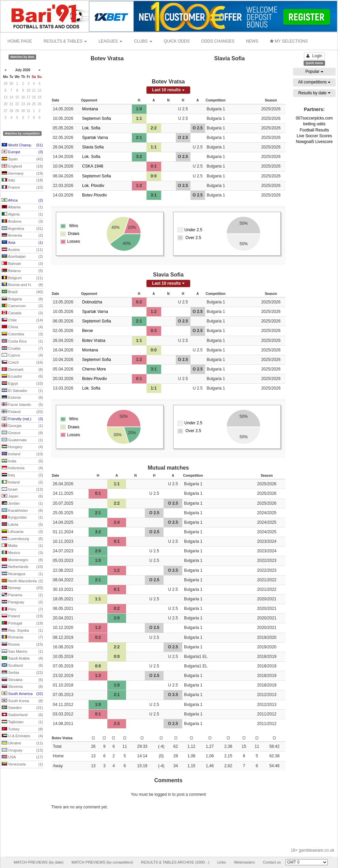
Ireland (22, 483)
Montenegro (22, 560)
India (22, 461)
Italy (22, 180)
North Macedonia (22, 581)
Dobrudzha (92, 302)
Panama (22, 595)
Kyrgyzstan (22, 518)
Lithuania (22, 532)
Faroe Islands (22, 405)
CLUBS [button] (143, 41)
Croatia (22, 349)
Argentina (22, 229)
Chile (22, 320)
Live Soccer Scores (314, 136)
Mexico (22, 553)
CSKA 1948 (93, 166)
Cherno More (94, 369)
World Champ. (22, 145)
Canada (22, 313)
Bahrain (22, 264)
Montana (90, 109)
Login (314, 56)
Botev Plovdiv (95, 195)
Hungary (22, 447)
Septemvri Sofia (97, 119)
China (22, 327)
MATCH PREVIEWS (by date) (39, 862)
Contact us (272, 862)
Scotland (22, 666)
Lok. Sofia (91, 128)
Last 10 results (168, 90)
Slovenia (22, 687)
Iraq (22, 475)
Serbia (22, 673)
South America (22, 694)
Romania (22, 637)
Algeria (22, 215)
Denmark (22, 370)
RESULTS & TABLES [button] (65, 41)
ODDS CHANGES (218, 41)
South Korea (22, 701)
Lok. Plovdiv (93, 186)
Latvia (22, 525)
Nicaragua (22, 574)
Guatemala (22, 440)
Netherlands (22, 567)
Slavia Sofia (93, 147)
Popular (314, 72)
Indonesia (22, 468)
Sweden (22, 708)
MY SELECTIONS (289, 41)
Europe (22, 152)
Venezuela (22, 764)
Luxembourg (22, 539)
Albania (22, 207)
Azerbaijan (22, 257)
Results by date (314, 93)
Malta (22, 546)
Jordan (22, 504)
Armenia (22, 236)
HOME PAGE (20, 41)
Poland (22, 616)
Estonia (22, 398)
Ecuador (22, 377)
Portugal (22, 624)
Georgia (22, 426)
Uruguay (22, 751)
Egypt (22, 384)
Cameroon (22, 306)
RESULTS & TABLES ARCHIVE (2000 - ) (175, 862)
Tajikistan (22, 722)
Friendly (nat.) (22, 419)
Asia (22, 243)
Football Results (314, 130)
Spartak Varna (95, 138)
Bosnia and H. (22, 285)
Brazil (22, 292)
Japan (22, 496)
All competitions (314, 82)
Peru (22, 610)
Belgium (22, 278)
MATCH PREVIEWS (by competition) (102, 862)
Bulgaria (22, 299)
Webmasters (245, 862)
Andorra (22, 222)
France (22, 188)
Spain (22, 159)
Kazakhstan (22, 511)
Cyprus (22, 356)
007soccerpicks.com (314, 118)
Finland (22, 412)
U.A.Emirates (22, 736)
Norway (22, 588)
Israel (22, 490)
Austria (22, 250)
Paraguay (22, 602)
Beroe (88, 331)
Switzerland (22, 715)
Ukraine (22, 743)
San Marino (22, 652)
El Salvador (22, 391)
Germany (22, 174)
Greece (22, 433)
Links (222, 862)
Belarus (22, 271)
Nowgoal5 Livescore (314, 142)
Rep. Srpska (22, 631)
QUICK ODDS (177, 41)
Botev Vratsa (94, 341)
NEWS (252, 41)
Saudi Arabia (22, 659)
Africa (22, 201)
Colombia (22, 334)
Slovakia (22, 680)
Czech (22, 363)
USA (22, 757)
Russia (22, 645)
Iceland (22, 454)
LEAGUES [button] (110, 41)
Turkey (22, 729)
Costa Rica (22, 342)
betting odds (314, 124)
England (22, 167)
